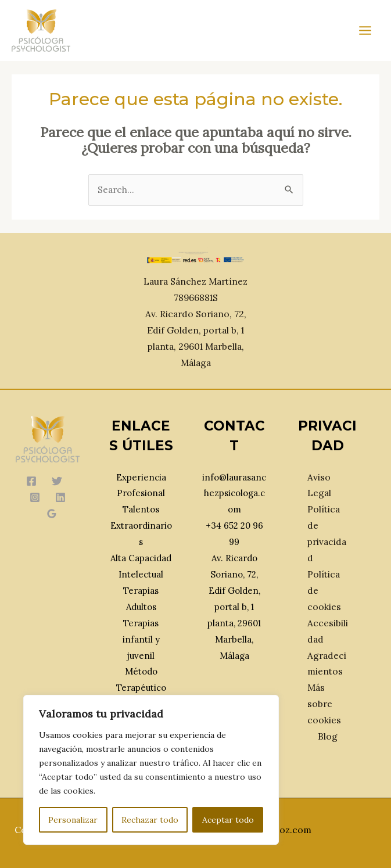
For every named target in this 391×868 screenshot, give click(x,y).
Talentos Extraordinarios (141, 526)
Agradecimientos (327, 663)
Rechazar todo (150, 820)
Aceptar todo (228, 820)
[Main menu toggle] (365, 30)
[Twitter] (57, 481)
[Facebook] (31, 481)
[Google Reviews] (52, 514)
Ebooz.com (287, 830)
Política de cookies (324, 590)
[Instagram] (35, 497)
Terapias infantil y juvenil (141, 639)
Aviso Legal (319, 485)
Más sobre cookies (324, 704)
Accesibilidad (328, 631)
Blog (328, 736)
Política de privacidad (327, 533)
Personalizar (73, 820)
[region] (151, 770)
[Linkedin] (60, 497)
